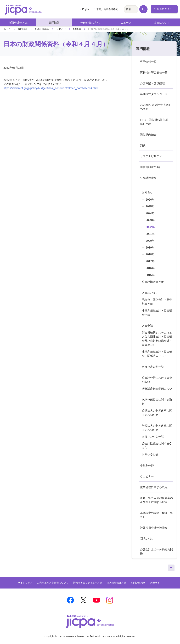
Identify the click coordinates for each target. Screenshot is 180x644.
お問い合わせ (150, 454)
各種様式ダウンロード (154, 94)
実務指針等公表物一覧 (154, 73)
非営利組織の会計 (151, 167)
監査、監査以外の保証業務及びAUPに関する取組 (156, 500)
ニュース (126, 23)
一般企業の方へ (90, 23)
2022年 (77, 29)
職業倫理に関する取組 (154, 487)
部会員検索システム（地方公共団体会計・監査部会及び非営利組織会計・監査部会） (157, 339)
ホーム (7, 29)
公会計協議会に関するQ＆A (157, 446)
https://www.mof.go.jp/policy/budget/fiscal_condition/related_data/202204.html (51, 88)
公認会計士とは (18, 23)
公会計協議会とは (153, 282)
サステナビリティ (151, 156)
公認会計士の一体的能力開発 (156, 551)
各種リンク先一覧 (153, 437)
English (86, 9)
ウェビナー (147, 476)
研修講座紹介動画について (157, 391)
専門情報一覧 (148, 62)
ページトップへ (171, 567)
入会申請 (147, 326)
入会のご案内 (150, 293)
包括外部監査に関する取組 (157, 402)
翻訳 (143, 145)
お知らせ (61, 29)
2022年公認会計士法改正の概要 (155, 107)
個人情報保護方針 (116, 583)
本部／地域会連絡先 (107, 9)
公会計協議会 (42, 29)
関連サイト (156, 583)
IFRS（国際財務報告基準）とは (154, 122)
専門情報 (54, 23)
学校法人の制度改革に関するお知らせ (157, 428)
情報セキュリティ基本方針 (88, 583)
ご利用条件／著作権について (53, 583)
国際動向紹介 (148, 135)
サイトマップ (25, 583)
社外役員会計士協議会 (154, 528)
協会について (162, 23)
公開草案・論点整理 (152, 83)
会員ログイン (164, 9)
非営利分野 (147, 466)
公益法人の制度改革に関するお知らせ (157, 413)
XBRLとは (146, 539)
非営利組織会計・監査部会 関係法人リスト (157, 354)
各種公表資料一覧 (153, 367)
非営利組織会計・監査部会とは (157, 313)
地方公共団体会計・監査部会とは (157, 302)
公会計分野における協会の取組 (157, 380)
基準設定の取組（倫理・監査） (156, 515)
